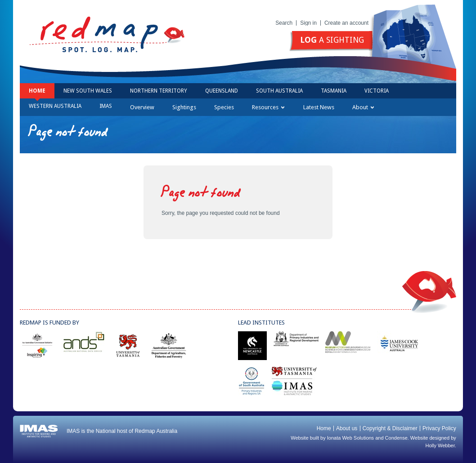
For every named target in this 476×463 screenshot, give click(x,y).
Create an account (346, 23)
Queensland (222, 91)
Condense (396, 438)
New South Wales (88, 91)
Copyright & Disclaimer (390, 428)
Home (37, 91)
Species (224, 107)
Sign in (308, 23)
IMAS (106, 106)
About (363, 107)
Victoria (377, 91)
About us (347, 428)
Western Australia (55, 106)
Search (284, 23)
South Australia (279, 91)
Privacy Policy (439, 428)
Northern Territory (159, 91)
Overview (142, 107)
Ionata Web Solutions (350, 438)
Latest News (319, 107)
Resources (268, 107)
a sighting (332, 40)
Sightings (184, 107)
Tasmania (334, 91)
